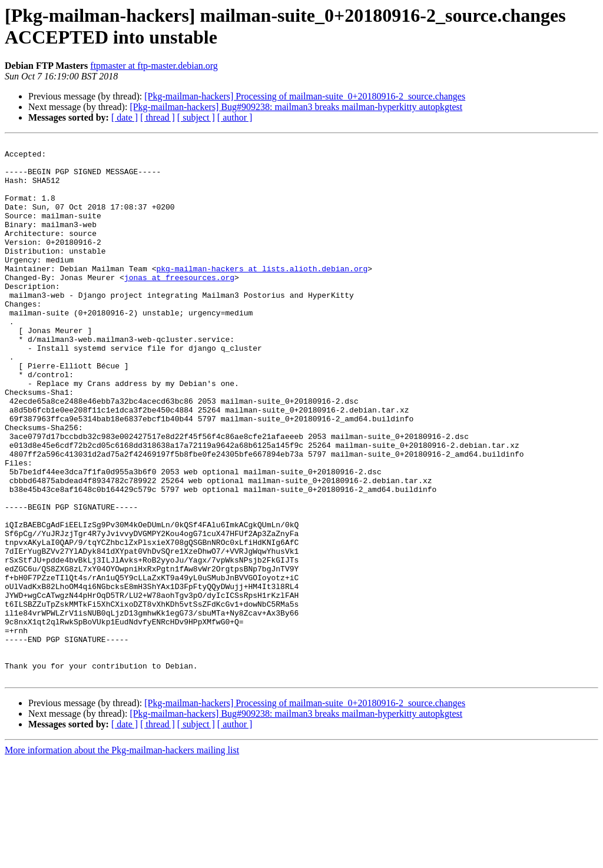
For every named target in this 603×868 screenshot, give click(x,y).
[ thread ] (158, 117)
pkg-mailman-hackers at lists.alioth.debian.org (262, 295)
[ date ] (125, 117)
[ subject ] (196, 117)
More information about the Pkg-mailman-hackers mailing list (122, 858)
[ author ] (235, 117)
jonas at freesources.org (179, 305)
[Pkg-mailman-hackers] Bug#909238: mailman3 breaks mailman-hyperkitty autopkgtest (296, 107)
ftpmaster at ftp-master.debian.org (154, 66)
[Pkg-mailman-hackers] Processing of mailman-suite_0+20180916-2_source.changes (305, 96)
